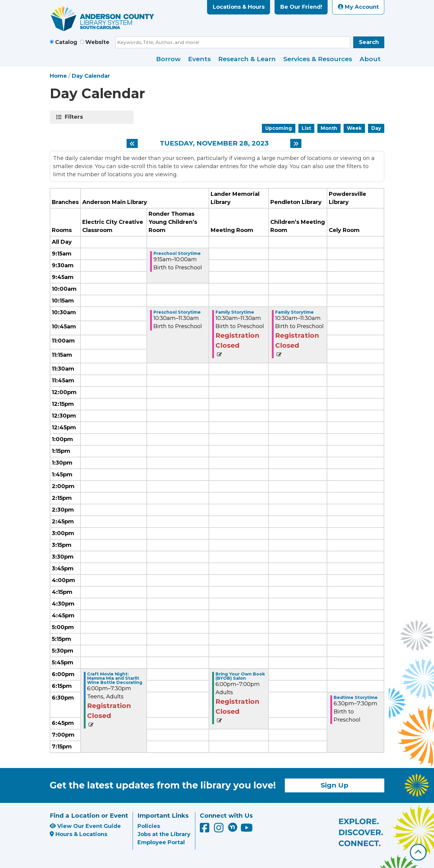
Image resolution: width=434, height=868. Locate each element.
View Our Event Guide (85, 826)
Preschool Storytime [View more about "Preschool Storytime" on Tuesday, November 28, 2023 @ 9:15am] (177, 253)
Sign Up (335, 785)
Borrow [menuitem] (168, 59)
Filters (75, 117)
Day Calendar (91, 76)
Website (97, 42)
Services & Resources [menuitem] (318, 59)
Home (58, 76)
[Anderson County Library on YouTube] (247, 830)
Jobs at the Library (164, 834)
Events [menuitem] (199, 59)
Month (329, 128)
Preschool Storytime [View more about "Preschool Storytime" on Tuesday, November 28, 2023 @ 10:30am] (177, 312)
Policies (149, 826)
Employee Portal (161, 842)
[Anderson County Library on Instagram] (220, 830)
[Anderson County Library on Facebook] (205, 830)
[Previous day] (132, 143)
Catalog (66, 42)
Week (354, 128)
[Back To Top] (418, 852)
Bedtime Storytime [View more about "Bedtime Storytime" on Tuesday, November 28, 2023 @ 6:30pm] (356, 697)
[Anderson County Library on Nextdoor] (233, 827)
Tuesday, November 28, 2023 (214, 143)
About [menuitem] (370, 59)
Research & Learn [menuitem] (247, 59)
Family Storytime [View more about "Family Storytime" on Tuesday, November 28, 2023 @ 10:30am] (235, 312)
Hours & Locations (79, 834)
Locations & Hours (239, 7)
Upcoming (279, 128)
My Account (358, 7)
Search (369, 42)
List (306, 128)
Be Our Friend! (301, 7)
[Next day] (296, 143)
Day (376, 128)
